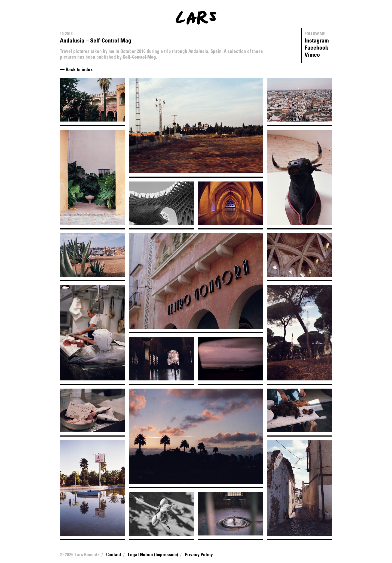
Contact (114, 555)
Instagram (317, 41)
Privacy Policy (199, 555)
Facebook (316, 48)
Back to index (76, 70)
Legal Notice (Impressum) (153, 555)
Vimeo (312, 55)
